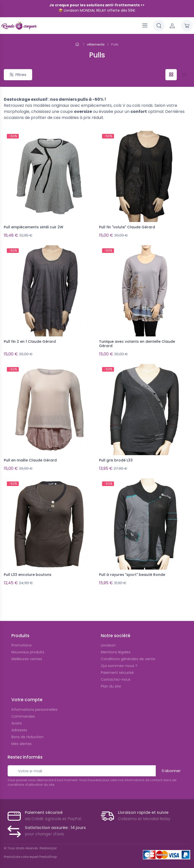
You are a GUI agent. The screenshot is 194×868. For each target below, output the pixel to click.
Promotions (22, 642)
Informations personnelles (34, 706)
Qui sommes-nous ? (119, 662)
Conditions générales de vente (128, 656)
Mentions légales (116, 649)
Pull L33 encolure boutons (28, 572)
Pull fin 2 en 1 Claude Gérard (30, 341)
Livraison (108, 642)
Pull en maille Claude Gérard (30, 459)
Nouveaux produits (28, 649)
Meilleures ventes (27, 656)
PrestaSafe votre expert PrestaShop (30, 853)
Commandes (23, 713)
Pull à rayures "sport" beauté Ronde (132, 572)
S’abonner (171, 767)
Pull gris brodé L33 (116, 459)
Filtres (18, 75)
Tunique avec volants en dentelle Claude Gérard (137, 343)
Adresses (19, 727)
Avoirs (17, 720)
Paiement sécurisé (117, 669)
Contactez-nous (116, 676)
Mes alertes (22, 740)
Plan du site (111, 683)
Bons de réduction (27, 734)
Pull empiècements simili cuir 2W (34, 227)
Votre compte (27, 696)
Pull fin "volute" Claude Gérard (127, 227)
